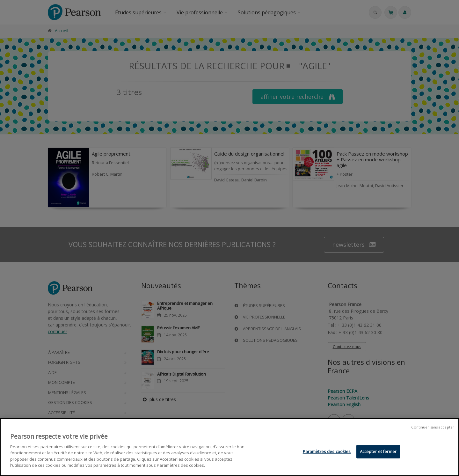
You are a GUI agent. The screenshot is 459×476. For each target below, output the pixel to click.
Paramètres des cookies (327, 452)
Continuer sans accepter (433, 428)
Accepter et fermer (378, 452)
